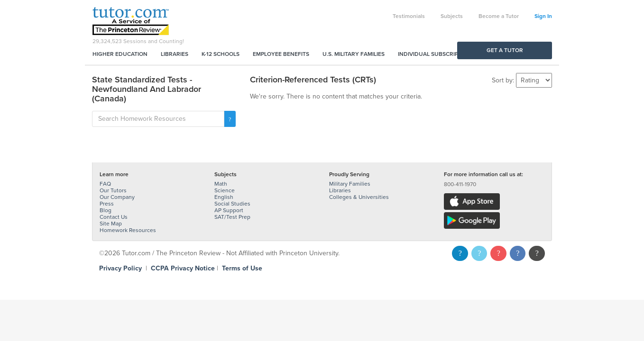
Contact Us (114, 217)
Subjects (452, 16)
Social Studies (232, 204)
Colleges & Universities (359, 197)
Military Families (350, 184)
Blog (106, 210)
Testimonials (409, 16)
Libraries (175, 54)
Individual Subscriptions (436, 54)
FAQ (105, 184)
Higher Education (120, 54)
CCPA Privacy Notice (183, 268)
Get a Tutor (505, 50)
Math (221, 184)
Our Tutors (113, 190)
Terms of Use (242, 268)
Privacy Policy (120, 268)
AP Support (229, 210)
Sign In (543, 16)
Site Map (111, 224)
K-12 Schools (221, 54)
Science (225, 190)
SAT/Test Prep (232, 217)
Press (107, 204)
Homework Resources (128, 230)
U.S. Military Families (354, 54)
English (224, 197)
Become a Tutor (499, 16)
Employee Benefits (281, 54)
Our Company (117, 197)
